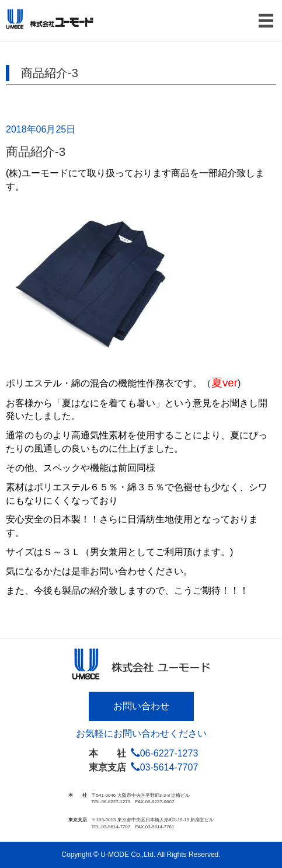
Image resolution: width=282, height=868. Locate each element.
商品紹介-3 (36, 151)
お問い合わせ (141, 706)
